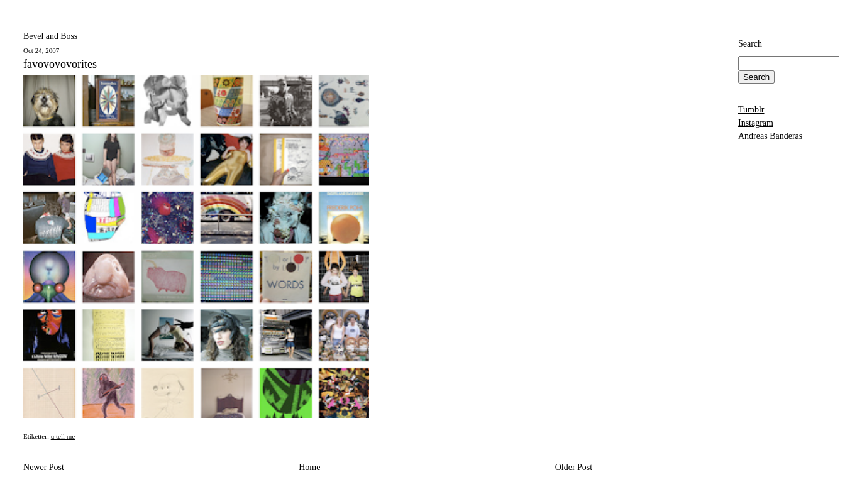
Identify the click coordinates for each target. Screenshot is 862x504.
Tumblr (751, 110)
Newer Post (44, 467)
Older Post (574, 467)
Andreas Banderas (770, 136)
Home (309, 467)
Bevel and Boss (50, 36)
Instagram (756, 123)
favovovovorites (60, 64)
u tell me (63, 436)
